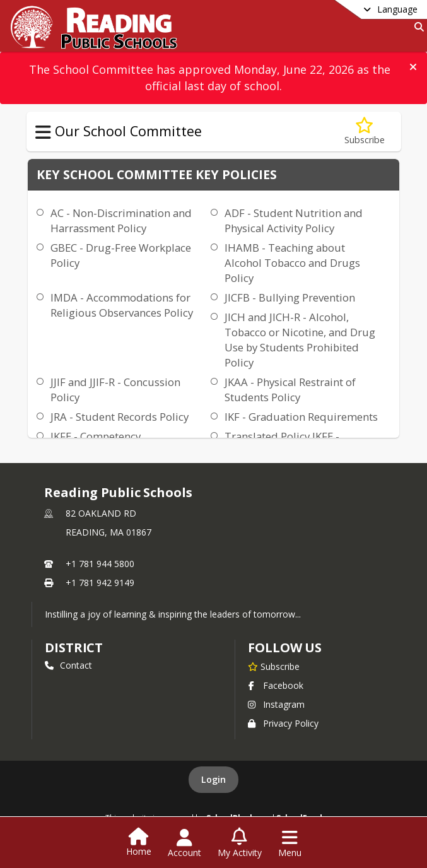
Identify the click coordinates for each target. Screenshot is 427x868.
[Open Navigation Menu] (290, 843)
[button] (413, 67)
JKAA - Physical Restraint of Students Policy (290, 390)
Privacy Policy (283, 723)
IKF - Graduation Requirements (301, 417)
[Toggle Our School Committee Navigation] (43, 132)
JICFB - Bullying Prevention (290, 297)
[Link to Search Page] (417, 27)
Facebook (276, 685)
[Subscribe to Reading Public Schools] (274, 666)
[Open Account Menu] (184, 843)
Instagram (276, 704)
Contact (68, 665)
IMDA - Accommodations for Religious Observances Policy (122, 305)
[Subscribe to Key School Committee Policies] (365, 132)
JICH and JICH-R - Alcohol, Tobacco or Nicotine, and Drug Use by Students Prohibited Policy (300, 340)
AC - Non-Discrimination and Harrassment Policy (121, 220)
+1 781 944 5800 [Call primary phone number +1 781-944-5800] (100, 564)
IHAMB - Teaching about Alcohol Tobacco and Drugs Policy (292, 263)
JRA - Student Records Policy (120, 417)
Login (213, 779)
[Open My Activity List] (240, 843)
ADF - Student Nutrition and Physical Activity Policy (294, 220)
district (74, 648)
